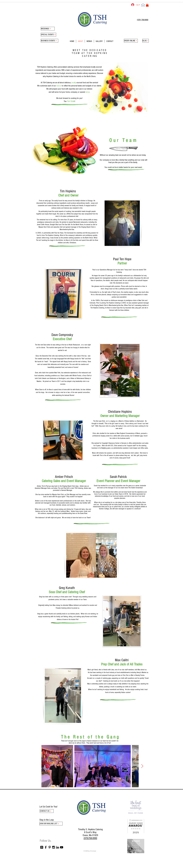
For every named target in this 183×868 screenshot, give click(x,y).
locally (74, 83)
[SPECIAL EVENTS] (48, 35)
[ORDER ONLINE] (131, 41)
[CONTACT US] (47, 811)
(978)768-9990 (90, 838)
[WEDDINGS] (48, 29)
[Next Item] (142, 766)
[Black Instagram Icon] (54, 847)
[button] (147, 5)
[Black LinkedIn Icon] (58, 847)
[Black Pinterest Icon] (50, 847)
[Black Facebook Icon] (46, 847)
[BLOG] (146, 41)
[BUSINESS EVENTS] (50, 41)
